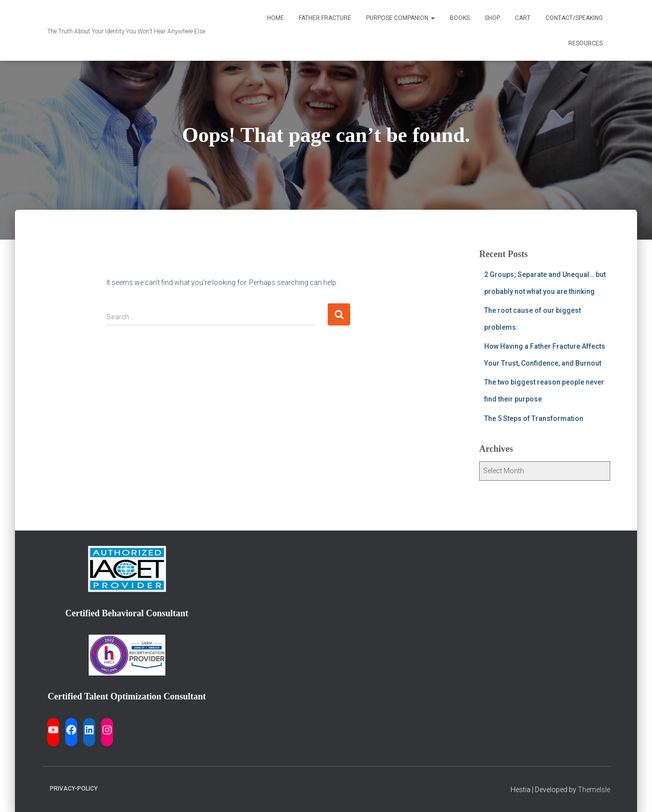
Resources (586, 43)
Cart (523, 18)
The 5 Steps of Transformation (534, 418)
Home (275, 18)
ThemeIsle (594, 790)
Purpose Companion (400, 18)
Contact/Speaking (574, 18)
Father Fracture (325, 18)
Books (460, 18)
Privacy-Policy (74, 789)
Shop (492, 18)
